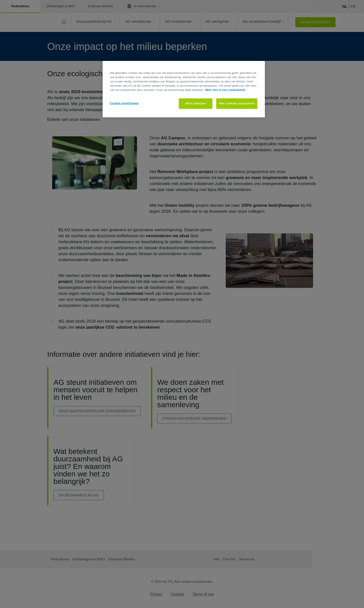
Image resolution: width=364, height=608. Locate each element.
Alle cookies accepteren (237, 103)
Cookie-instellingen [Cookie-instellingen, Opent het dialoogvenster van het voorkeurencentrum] (125, 103)
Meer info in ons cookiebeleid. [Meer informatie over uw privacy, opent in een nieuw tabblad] (225, 90)
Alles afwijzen (196, 103)
